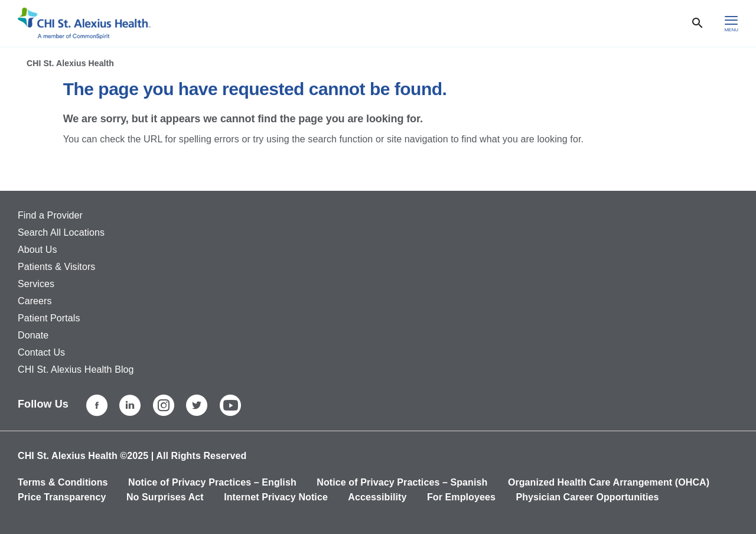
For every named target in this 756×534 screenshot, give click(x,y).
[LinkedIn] (130, 405)
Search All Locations (61, 232)
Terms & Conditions (63, 482)
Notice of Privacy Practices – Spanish (402, 482)
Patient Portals (49, 318)
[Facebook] (97, 405)
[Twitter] (197, 405)
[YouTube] (230, 405)
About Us (38, 250)
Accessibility (377, 497)
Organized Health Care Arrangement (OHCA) (609, 482)
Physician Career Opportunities (587, 497)
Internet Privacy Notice (276, 497)
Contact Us (41, 352)
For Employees (461, 497)
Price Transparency (62, 497)
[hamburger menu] (731, 23)
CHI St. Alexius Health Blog (76, 369)
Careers (35, 301)
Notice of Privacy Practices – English (212, 482)
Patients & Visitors (56, 267)
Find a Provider (50, 215)
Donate (33, 335)
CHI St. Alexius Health (70, 63)
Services (36, 284)
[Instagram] (164, 405)
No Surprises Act (165, 497)
